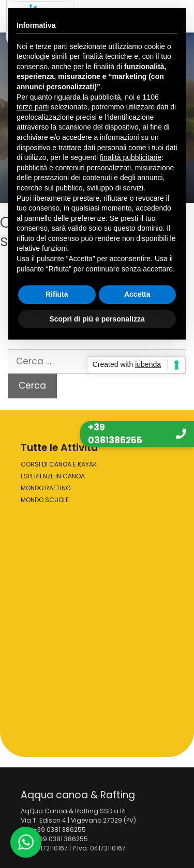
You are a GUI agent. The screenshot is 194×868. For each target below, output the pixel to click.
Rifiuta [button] (57, 294)
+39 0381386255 (115, 434)
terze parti (33, 107)
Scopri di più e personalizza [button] (97, 319)
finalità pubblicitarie (131, 157)
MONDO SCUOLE (45, 500)
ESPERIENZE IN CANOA (53, 476)
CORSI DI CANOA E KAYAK (59, 464)
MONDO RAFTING (46, 488)
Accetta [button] (137, 294)
